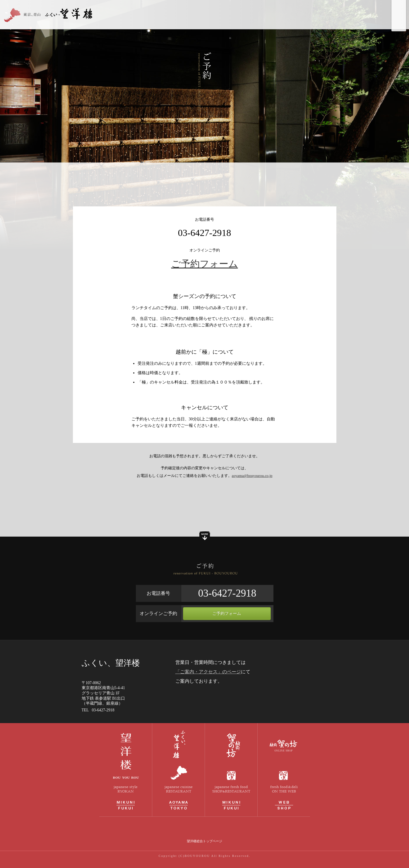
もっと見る (205, 537)
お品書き (303, 15)
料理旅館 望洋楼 (126, 770)
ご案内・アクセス (338, 15)
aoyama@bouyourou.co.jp (252, 476)
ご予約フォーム (205, 264)
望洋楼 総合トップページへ (399, 7)
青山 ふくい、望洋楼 (50, 15)
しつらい (275, 15)
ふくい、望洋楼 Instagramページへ (399, 22)
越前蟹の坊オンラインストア (284, 770)
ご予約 (372, 15)
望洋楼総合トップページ (205, 841)
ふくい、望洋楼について (233, 15)
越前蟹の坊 (231, 770)
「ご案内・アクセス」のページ (208, 672)
